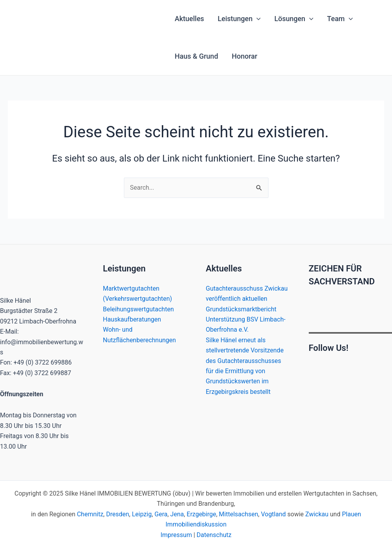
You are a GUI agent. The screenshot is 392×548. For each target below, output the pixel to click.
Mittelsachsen (238, 514)
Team (340, 19)
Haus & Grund (196, 56)
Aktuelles (189, 19)
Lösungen (294, 19)
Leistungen (239, 19)
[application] (257, 19)
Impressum (176, 535)
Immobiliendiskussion (196, 524)
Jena (177, 514)
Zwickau (317, 514)
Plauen (352, 514)
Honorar (244, 56)
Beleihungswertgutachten (138, 309)
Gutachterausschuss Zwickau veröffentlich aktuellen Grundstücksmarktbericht (247, 299)
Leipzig (142, 514)
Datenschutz (214, 535)
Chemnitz (90, 514)
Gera (161, 514)
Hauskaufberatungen (132, 319)
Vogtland (274, 514)
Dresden (117, 514)
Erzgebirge (201, 514)
